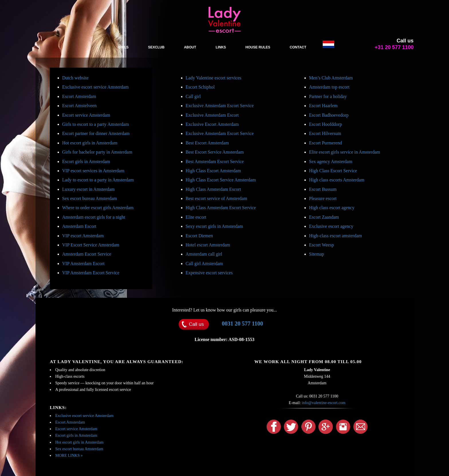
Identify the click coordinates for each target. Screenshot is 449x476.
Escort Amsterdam (79, 96)
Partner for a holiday (328, 96)
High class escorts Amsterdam (337, 180)
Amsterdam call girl (204, 254)
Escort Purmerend (325, 143)
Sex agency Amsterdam (331, 161)
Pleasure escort (323, 198)
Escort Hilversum (325, 133)
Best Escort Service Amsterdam (215, 152)
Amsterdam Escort (79, 226)
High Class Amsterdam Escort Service (221, 208)
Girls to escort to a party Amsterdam (95, 124)
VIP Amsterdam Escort (83, 264)
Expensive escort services (209, 273)
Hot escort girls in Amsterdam (90, 143)
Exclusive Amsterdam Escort (212, 115)
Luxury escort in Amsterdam (88, 189)
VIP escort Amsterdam (83, 236)
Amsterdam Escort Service (87, 254)
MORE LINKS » (69, 456)
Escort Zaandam (324, 217)
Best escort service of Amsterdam (216, 198)
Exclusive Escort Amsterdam (212, 124)
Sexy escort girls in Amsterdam (214, 226)
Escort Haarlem (323, 106)
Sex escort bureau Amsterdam (90, 198)
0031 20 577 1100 (243, 324)
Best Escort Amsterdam (207, 143)
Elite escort (196, 217)
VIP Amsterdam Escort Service (91, 273)
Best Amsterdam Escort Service (215, 161)
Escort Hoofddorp (325, 124)
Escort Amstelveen (79, 106)
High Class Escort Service (333, 171)
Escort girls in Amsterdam (86, 161)
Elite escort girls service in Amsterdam (344, 152)
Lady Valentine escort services (213, 78)
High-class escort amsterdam (335, 236)
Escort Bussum (323, 189)
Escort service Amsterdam (86, 115)
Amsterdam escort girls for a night (94, 217)
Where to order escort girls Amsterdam (98, 208)
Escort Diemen (199, 236)
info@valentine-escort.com (324, 403)
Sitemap (316, 254)
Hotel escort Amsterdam (208, 245)
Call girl (193, 96)
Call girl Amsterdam (204, 264)
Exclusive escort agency (331, 226)
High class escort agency (332, 208)
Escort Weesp (321, 245)
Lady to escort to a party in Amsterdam (98, 180)
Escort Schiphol (200, 87)
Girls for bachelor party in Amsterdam (97, 152)
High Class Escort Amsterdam (213, 171)
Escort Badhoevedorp (329, 115)
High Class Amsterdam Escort (213, 189)
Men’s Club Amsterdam (331, 78)
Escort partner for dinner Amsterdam (96, 133)
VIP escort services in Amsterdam (93, 171)
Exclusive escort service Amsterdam (95, 87)
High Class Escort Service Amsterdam (221, 180)
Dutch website (75, 78)
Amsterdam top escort (329, 87)
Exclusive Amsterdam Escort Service (220, 106)
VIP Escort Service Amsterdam (91, 245)
